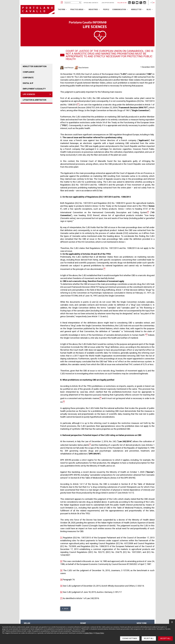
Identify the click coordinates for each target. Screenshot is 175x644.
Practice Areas (77, 9)
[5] (61, 586)
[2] (61, 561)
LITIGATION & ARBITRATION (34, 100)
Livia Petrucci (69, 68)
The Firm (61, 9)
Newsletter (136, 9)
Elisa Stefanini (83, 68)
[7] (61, 598)
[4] (61, 580)
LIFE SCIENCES (29, 94)
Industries (93, 9)
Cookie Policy (89, 633)
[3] (61, 570)
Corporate (28, 78)
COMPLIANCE (29, 72)
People (106, 9)
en (154, 3)
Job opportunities (108, 3)
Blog (149, 9)
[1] (61, 538)
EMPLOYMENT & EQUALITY (34, 89)
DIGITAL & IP (28, 83)
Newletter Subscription (35, 66)
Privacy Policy (100, 633)
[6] (61, 592)
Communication (119, 9)
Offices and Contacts (91, 3)
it (151, 3)
